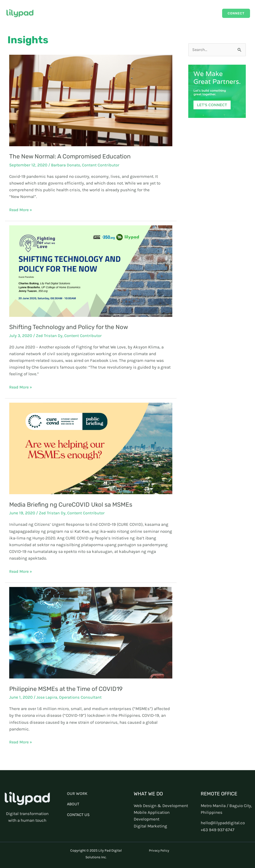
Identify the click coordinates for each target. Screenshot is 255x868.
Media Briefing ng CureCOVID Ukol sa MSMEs (74, 505)
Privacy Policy (159, 850)
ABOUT (73, 804)
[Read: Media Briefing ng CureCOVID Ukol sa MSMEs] (91, 448)
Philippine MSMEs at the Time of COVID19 (68, 689)
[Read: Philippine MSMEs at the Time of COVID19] (91, 632)
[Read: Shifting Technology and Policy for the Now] (91, 271)
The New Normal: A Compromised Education (72, 156)
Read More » (21, 209)
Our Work (160, 13)
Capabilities (186, 13)
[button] (236, 13)
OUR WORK (77, 793)
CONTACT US (79, 814)
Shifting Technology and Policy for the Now (71, 327)
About (208, 13)
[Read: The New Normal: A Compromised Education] (91, 100)
